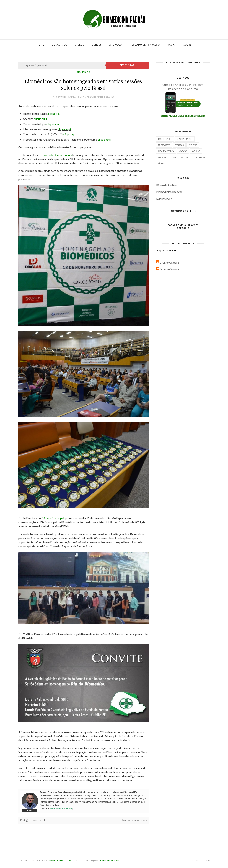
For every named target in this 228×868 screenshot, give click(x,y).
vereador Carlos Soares (58, 155)
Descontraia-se (185, 139)
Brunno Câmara (169, 262)
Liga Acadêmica (166, 151)
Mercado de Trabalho (145, 45)
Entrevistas (164, 145)
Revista (185, 157)
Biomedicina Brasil (168, 185)
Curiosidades (165, 139)
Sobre (187, 45)
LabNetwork (164, 198)
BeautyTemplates (110, 861)
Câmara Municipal (53, 518)
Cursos (97, 45)
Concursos (59, 45)
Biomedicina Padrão (61, 861)
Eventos (193, 145)
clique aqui (55, 114)
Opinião (196, 151)
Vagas (172, 45)
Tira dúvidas (200, 157)
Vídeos (79, 45)
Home (40, 45)
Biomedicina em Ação (169, 192)
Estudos (179, 145)
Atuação (116, 45)
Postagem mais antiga (134, 820)
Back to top (201, 861)
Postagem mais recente (33, 820)
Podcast (163, 157)
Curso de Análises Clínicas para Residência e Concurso (183, 87)
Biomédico (83, 72)
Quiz (174, 157)
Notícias (183, 151)
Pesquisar (127, 65)
